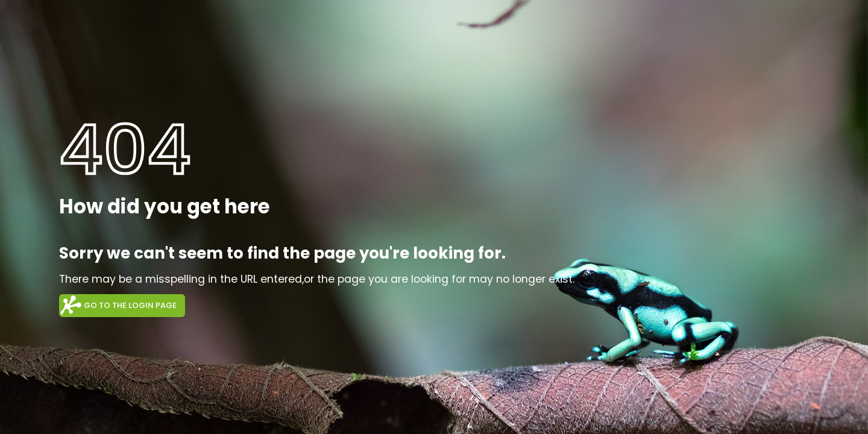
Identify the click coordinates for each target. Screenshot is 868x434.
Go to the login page (130, 305)
